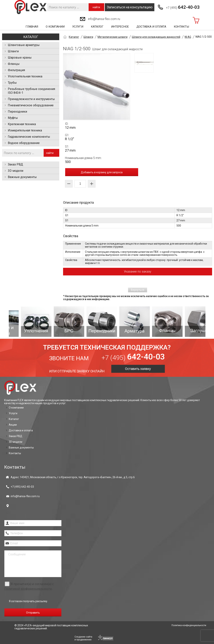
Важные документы (22, 177)
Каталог (97, 27)
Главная (32, 27)
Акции (13, 425)
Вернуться (138, 290)
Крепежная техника (22, 124)
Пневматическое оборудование (31, 105)
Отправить (33, 613)
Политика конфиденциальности (189, 625)
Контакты (181, 27)
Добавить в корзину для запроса (102, 172)
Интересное (120, 27)
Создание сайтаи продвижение (83, 638)
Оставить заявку (138, 369)
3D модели (16, 171)
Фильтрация (16, 70)
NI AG (188, 37)
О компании (55, 27)
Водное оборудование (24, 143)
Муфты (13, 118)
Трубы (12, 83)
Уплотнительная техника (25, 76)
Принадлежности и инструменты (31, 99)
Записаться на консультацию (130, 7)
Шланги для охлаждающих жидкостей (156, 37)
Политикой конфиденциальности (28, 589)
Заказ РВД (15, 164)
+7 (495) (183, 7)
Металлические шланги (113, 37)
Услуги (78, 27)
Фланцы (14, 64)
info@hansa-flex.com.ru (104, 19)
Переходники (17, 112)
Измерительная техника (25, 130)
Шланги (13, 51)
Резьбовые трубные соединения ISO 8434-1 (31, 91)
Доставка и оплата (151, 27)
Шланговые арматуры (24, 45)
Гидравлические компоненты (29, 137)
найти (96, 7)
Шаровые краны (20, 58)
